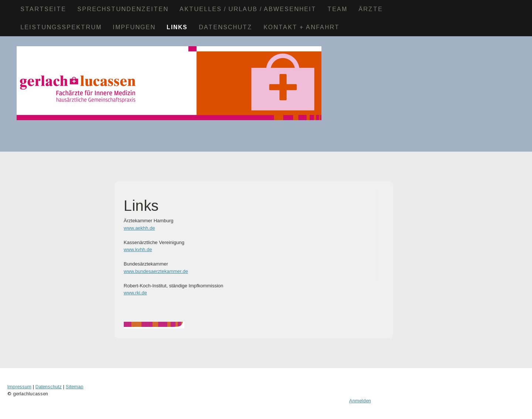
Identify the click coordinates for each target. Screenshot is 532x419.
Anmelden (360, 401)
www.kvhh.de (138, 249)
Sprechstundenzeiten (123, 9)
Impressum (19, 387)
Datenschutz (226, 27)
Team (337, 9)
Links (177, 27)
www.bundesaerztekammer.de (156, 271)
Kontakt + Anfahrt (301, 27)
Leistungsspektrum (61, 27)
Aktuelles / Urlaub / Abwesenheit (248, 9)
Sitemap (75, 387)
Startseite (43, 9)
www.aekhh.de (139, 228)
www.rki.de (135, 293)
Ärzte (371, 9)
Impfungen (134, 27)
